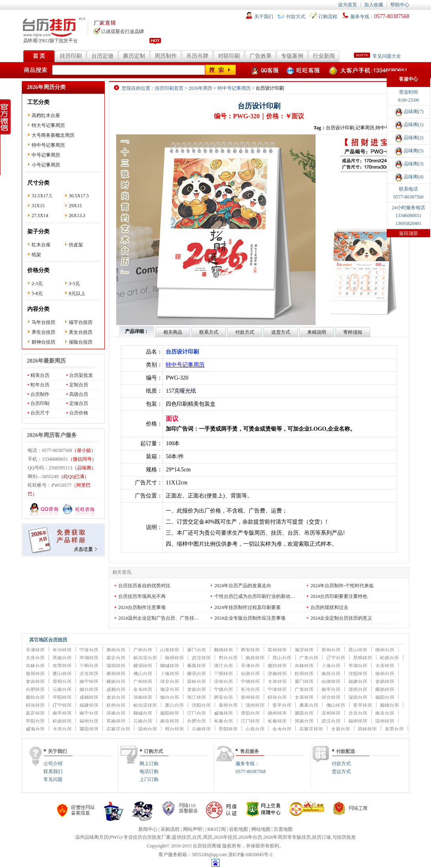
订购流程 (328, 17)
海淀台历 (170, 690)
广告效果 (261, 56)
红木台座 (41, 245)
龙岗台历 (197, 690)
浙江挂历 (197, 698)
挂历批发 (346, 837)
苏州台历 (331, 650)
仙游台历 (250, 674)
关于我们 (264, 17)
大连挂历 (277, 682)
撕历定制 (134, 56)
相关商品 (173, 332)
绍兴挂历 (35, 705)
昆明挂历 (363, 658)
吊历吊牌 (197, 56)
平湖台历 (358, 666)
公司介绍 (53, 764)
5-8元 (37, 293)
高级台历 (79, 394)
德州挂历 (277, 713)
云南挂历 (201, 729)
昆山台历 (282, 658)
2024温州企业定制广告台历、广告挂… (159, 618)
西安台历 (223, 698)
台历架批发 (81, 375)
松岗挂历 (62, 721)
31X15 (38, 206)
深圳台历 (358, 698)
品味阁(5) (408, 151)
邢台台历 (228, 658)
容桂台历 (197, 682)
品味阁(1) (408, 125)
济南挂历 (277, 674)
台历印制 (40, 403)
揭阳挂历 (170, 713)
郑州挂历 (250, 698)
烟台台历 (170, 698)
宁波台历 (89, 650)
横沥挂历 (143, 666)
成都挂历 (89, 698)
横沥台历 (197, 674)
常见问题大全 (377, 56)
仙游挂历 (331, 682)
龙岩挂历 (35, 682)
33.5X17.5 (42, 196)
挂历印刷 (71, 56)
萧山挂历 (62, 674)
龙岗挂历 (385, 682)
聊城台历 (143, 713)
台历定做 (102, 56)
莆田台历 (304, 713)
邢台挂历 (174, 729)
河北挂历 (331, 698)
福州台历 (89, 721)
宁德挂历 (250, 682)
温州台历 (147, 729)
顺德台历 (389, 705)
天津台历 (250, 666)
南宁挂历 (89, 682)
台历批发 (152, 837)
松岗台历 (389, 658)
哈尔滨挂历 (145, 705)
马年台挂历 (43, 322)
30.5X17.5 (79, 196)
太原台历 (340, 729)
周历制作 (166, 56)
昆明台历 (62, 682)
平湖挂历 (89, 658)
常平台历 (282, 705)
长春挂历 (277, 721)
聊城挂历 (170, 666)
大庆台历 (35, 658)
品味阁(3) (408, 164)
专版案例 (292, 56)
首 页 (39, 56)
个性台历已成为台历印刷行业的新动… (255, 596)
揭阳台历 (385, 698)
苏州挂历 (277, 650)
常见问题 (53, 779)
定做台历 (79, 403)
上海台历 (331, 666)
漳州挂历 (255, 705)
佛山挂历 (336, 705)
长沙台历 (250, 690)
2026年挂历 (225, 837)
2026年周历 (200, 88)
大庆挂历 (385, 666)
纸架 (36, 255)
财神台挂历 (43, 342)
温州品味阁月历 (92, 837)
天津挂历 (35, 650)
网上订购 (149, 764)
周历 (208, 837)
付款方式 (296, 17)
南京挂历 (170, 721)
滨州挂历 (331, 713)
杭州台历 (116, 705)
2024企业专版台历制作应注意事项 (250, 618)
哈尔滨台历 (145, 658)
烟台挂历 (89, 690)
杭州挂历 (304, 674)
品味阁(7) (408, 112)
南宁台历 (89, 713)
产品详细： (137, 331)
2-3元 (37, 284)
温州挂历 (385, 721)
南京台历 (385, 713)
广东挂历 (304, 690)
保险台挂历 (81, 342)
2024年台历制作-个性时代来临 (342, 586)
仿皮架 (76, 245)
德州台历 (385, 650)
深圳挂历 (116, 666)
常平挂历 (363, 705)
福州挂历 (358, 721)
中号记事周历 (46, 155)
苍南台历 (62, 658)
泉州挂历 (35, 674)
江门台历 (197, 713)
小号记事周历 (46, 165)
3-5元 (74, 284)
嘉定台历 (116, 658)
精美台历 (40, 375)
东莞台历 (394, 729)
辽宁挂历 (62, 705)
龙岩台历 (116, 698)
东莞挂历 (62, 666)
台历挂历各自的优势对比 (144, 586)
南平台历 (331, 690)
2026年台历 (250, 837)
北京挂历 (89, 674)
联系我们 (53, 772)
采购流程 (170, 829)
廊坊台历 (35, 698)
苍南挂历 (116, 721)
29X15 (75, 206)
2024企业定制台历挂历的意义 (341, 618)
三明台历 (89, 666)
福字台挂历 (81, 322)
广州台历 (143, 650)
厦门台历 (197, 650)
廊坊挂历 (277, 666)
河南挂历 (143, 698)
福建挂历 (89, 705)
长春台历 (223, 721)
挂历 (186, 837)
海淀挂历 (304, 650)
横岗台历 (116, 682)
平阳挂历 (62, 698)
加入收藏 (374, 5)
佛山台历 (143, 674)
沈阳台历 (201, 705)
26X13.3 (77, 216)
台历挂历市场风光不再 (142, 596)
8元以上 (77, 293)
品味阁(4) (408, 177)
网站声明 (193, 829)
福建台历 (358, 682)
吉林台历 (35, 666)
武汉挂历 (201, 658)
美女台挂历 (81, 332)
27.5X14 (40, 216)
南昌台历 (331, 674)
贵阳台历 (250, 713)
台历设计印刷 (340, 128)
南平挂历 (62, 713)
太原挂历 (304, 698)
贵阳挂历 (228, 729)
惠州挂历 (116, 674)
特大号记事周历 (48, 125)
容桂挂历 (367, 729)
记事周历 (365, 128)
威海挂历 (223, 713)
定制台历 (79, 385)
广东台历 (309, 658)
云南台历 (62, 690)
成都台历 (116, 690)
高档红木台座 (46, 115)
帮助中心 (400, 5)
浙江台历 (223, 666)
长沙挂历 (62, 650)
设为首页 (348, 5)
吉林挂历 (304, 666)
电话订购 (149, 772)
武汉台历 (331, 721)
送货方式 (281, 332)
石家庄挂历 (311, 729)
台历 (197, 837)
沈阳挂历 (358, 674)
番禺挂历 (197, 666)
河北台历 (170, 682)
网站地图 (261, 829)
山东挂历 (170, 650)
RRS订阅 (216, 829)
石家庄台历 (118, 729)
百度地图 (283, 829)
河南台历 (304, 721)
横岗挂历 (385, 690)
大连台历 (62, 729)
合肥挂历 (35, 690)
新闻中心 (148, 829)
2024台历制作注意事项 (142, 607)
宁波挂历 (277, 690)
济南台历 (116, 713)
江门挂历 (250, 721)
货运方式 (341, 772)
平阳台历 (35, 721)
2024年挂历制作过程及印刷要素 (248, 607)
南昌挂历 (255, 658)
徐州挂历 (174, 658)
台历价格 (79, 413)
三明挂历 (223, 674)
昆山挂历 (358, 650)
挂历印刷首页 (169, 88)
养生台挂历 (43, 332)
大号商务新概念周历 (53, 135)
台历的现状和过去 (329, 607)
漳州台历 (358, 690)
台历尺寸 (40, 413)
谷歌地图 (238, 829)
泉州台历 (228, 705)
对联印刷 (229, 56)
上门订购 (149, 779)
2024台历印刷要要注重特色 (339, 596)
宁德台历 (223, 690)
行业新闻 (324, 56)
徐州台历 (385, 674)
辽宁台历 (336, 658)
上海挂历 (170, 674)
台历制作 (40, 394)
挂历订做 (321, 837)
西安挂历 (250, 650)
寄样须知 (353, 332)
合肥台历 (197, 721)
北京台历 (358, 713)
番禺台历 (309, 705)
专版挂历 (301, 837)
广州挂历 (143, 682)
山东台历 (255, 729)
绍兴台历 (277, 698)
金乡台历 (282, 729)
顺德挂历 (223, 650)
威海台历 (35, 729)
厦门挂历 (304, 682)
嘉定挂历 (35, 713)
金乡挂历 (143, 690)
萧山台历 (174, 705)
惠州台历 (116, 650)
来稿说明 (317, 332)
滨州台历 (223, 682)
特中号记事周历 (48, 145)
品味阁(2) (408, 138)
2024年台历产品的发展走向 (243, 586)
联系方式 (209, 332)
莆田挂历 (89, 729)
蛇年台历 (40, 385)
